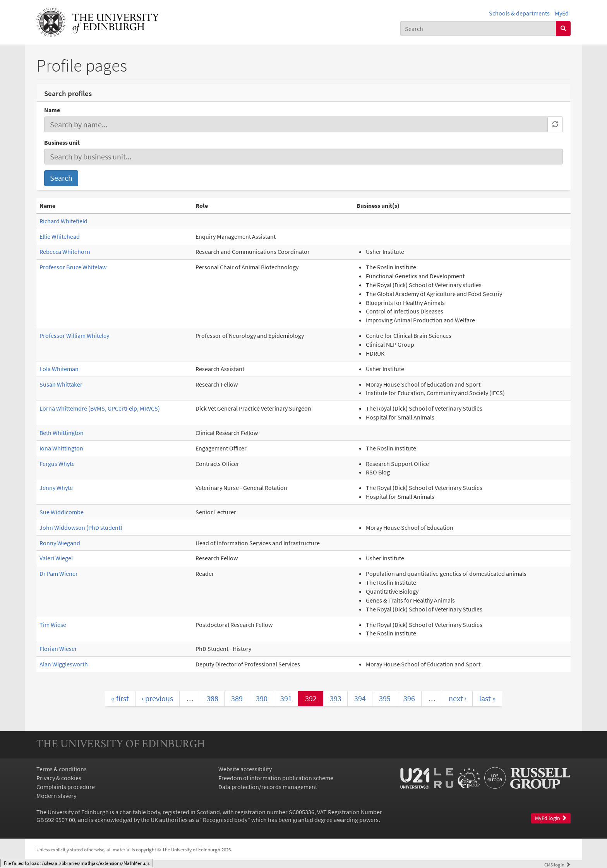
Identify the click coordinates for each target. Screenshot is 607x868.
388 (213, 698)
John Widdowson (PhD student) (81, 527)
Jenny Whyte (56, 488)
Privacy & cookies (59, 778)
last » (488, 698)
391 (286, 698)
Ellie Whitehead (60, 236)
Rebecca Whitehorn (65, 252)
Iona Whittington (61, 448)
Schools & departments (519, 13)
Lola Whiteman (59, 369)
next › (458, 698)
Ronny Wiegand (60, 543)
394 (360, 698)
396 (409, 698)
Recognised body (225, 820)
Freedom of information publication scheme (276, 778)
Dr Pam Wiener (59, 574)
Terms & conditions (62, 769)
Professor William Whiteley (74, 336)
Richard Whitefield (63, 221)
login (557, 865)
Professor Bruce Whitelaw (73, 267)
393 (336, 698)
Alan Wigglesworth (64, 664)
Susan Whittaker (61, 384)
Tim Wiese (53, 625)
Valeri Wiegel (56, 558)
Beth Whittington (62, 433)
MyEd (562, 13)
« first (120, 698)
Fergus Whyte (57, 464)
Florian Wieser (58, 649)
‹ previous (157, 698)
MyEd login (551, 818)
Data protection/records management (268, 787)
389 (237, 698)
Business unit (62, 142)
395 (385, 698)
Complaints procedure (66, 787)
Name (52, 110)
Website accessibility (245, 769)
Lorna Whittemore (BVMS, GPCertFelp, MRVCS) (100, 408)
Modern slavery (56, 796)
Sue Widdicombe (62, 512)
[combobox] (478, 28)
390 (262, 698)
